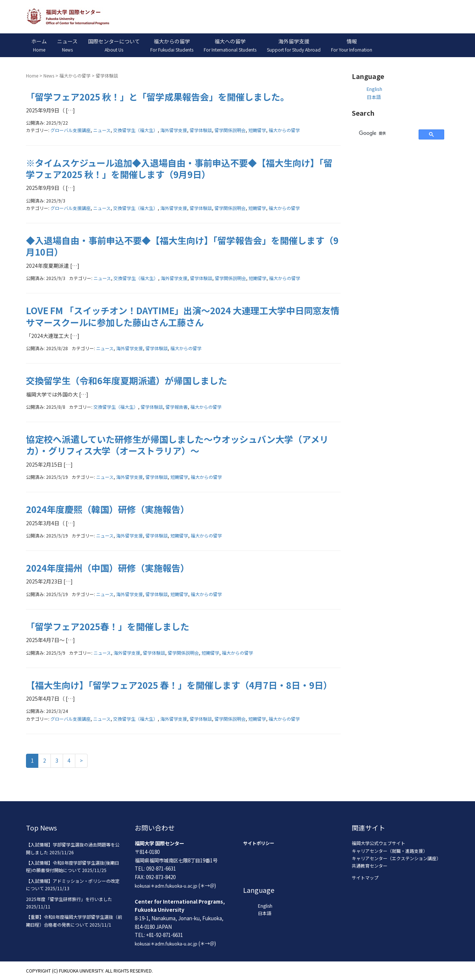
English (374, 89)
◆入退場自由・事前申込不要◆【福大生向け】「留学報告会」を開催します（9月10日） (182, 246)
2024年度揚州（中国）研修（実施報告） (108, 568)
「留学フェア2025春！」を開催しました (108, 626)
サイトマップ (365, 877)
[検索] (384, 133)
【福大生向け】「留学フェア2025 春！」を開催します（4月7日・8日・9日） (179, 685)
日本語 (374, 97)
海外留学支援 (174, 130)
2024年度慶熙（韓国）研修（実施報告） (108, 509)
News (49, 75)
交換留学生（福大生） (135, 130)
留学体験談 (201, 130)
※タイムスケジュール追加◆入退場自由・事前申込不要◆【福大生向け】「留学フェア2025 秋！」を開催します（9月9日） (179, 168)
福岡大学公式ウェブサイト (379, 843)
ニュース (102, 130)
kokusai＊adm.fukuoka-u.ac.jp (166, 886)
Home (32, 75)
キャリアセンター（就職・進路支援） (390, 851)
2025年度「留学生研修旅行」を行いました (69, 899)
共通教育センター (370, 866)
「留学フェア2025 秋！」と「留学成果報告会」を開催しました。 (158, 97)
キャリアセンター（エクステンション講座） (396, 858)
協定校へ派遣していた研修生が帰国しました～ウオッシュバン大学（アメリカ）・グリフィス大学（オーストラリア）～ (177, 445)
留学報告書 (177, 407)
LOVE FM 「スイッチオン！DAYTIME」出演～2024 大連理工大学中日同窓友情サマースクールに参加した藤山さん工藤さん (183, 316)
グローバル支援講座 (71, 130)
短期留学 (257, 130)
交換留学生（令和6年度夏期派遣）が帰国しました (127, 380)
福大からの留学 (75, 75)
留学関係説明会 (230, 130)
